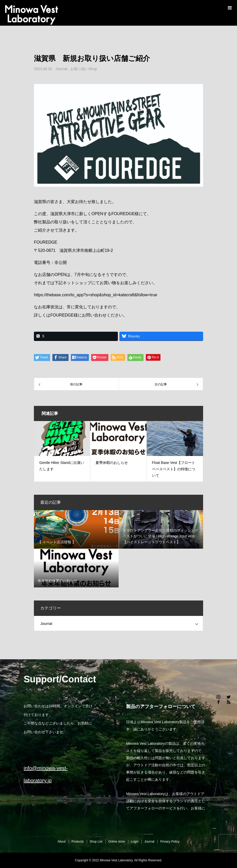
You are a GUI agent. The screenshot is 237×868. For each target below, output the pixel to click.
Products (77, 842)
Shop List (96, 842)
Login (135, 842)
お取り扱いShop (84, 69)
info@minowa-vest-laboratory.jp (46, 774)
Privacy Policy (170, 842)
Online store (117, 842)
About (61, 842)
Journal (61, 69)
